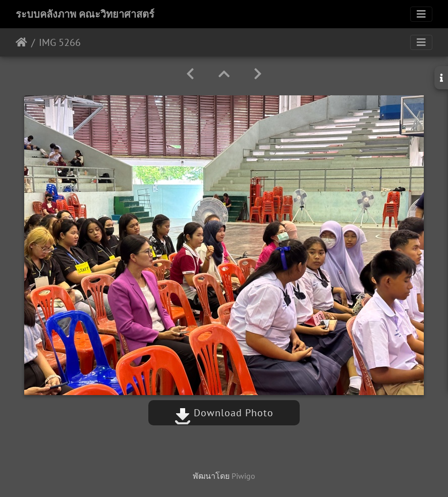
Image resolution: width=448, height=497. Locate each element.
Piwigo (243, 476)
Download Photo (224, 413)
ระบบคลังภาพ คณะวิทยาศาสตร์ (85, 14)
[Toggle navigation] (421, 14)
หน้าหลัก (21, 42)
